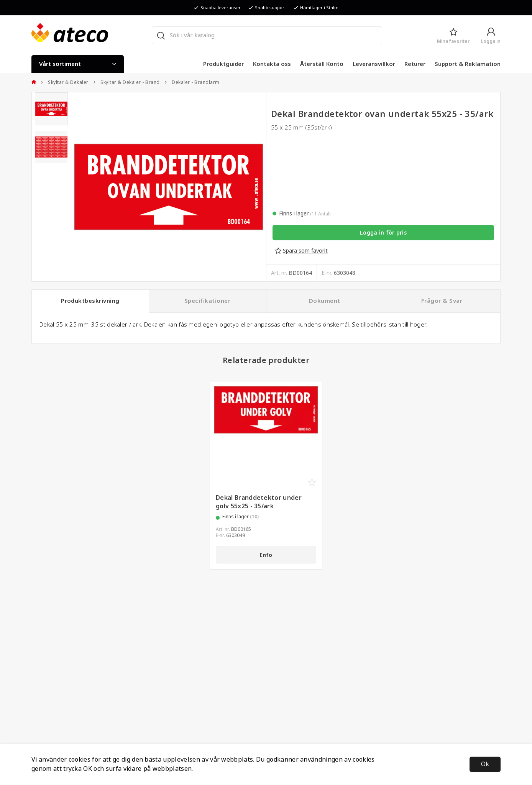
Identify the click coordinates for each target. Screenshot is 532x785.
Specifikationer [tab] (207, 301)
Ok (485, 764)
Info (266, 555)
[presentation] (51, 109)
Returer (415, 64)
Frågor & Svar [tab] (442, 301)
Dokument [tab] (325, 301)
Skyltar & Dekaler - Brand (126, 82)
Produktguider (223, 64)
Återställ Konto (322, 64)
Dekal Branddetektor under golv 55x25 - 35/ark (259, 502)
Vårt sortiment (78, 64)
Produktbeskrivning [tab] (90, 301)
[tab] (51, 109)
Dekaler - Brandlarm (192, 82)
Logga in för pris (383, 233)
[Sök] (161, 35)
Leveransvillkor (374, 64)
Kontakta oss (272, 64)
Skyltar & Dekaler (65, 82)
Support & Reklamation (468, 64)
